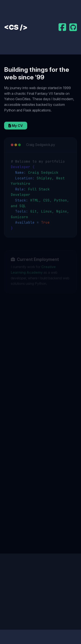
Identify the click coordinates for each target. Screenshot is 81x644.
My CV (16, 126)
